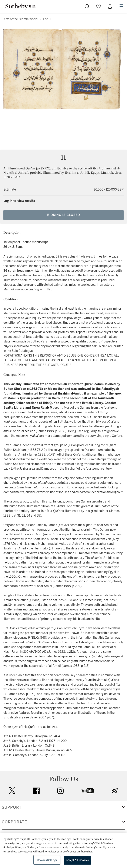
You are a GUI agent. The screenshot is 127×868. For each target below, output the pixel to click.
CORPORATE (14, 822)
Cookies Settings (47, 860)
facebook (36, 791)
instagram (60, 791)
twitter (12, 791)
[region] (63, 850)
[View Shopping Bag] (110, 6)
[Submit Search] (87, 6)
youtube (88, 791)
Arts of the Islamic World (20, 19)
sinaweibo (115, 791)
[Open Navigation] (121, 6)
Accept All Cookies (77, 860)
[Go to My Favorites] (98, 6)
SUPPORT (12, 807)
